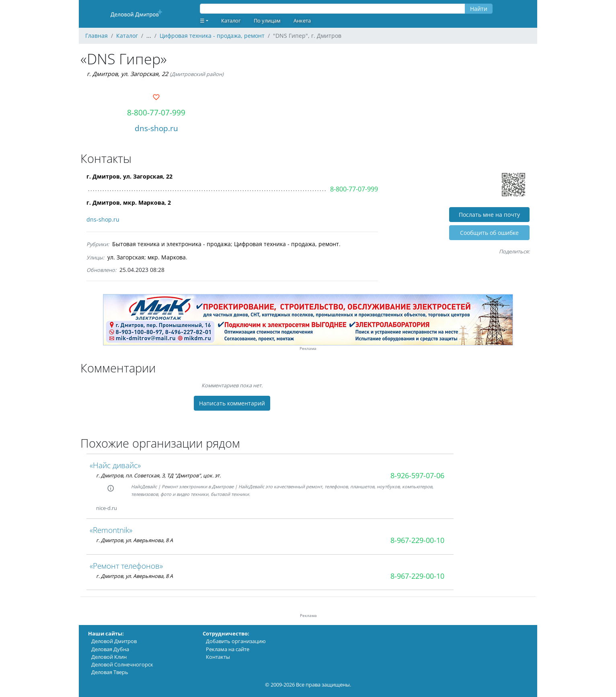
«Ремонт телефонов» (126, 566)
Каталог (231, 21)
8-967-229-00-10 (417, 540)
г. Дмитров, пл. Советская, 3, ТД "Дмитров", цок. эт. (158, 475)
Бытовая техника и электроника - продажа (171, 244)
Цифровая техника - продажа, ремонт (286, 244)
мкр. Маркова (167, 257)
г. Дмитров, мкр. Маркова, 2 (129, 203)
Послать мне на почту (489, 215)
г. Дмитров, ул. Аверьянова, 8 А (134, 540)
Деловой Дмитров (114, 641)
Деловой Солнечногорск (122, 664)
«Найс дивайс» (115, 465)
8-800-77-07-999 (156, 112)
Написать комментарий (232, 403)
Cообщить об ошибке (489, 233)
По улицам (267, 21)
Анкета (302, 21)
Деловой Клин (109, 657)
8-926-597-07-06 (417, 475)
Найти (479, 9)
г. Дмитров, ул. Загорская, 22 (127, 74)
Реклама (308, 348)
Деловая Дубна (110, 649)
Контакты (218, 657)
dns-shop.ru (156, 128)
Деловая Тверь (110, 672)
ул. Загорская (126, 257)
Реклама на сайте (228, 649)
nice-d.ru (107, 508)
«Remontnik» (111, 530)
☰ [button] (202, 21)
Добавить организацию (236, 641)
